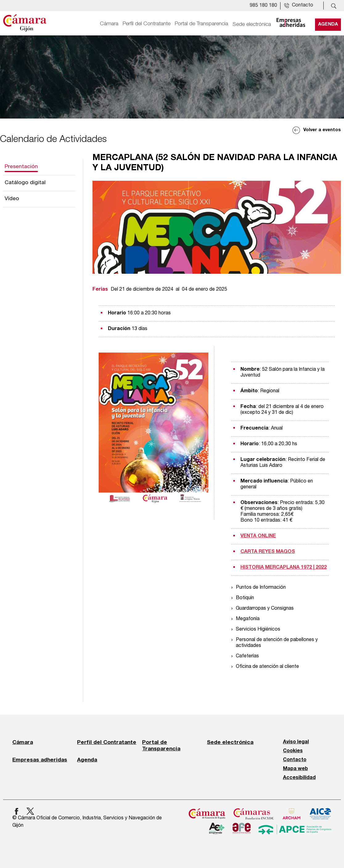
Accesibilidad (299, 778)
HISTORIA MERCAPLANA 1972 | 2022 (284, 567)
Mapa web (295, 769)
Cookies (293, 751)
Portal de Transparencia (201, 24)
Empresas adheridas (40, 760)
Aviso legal (296, 742)
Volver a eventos (322, 130)
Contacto (295, 760)
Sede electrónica (252, 24)
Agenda (328, 24)
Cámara (109, 24)
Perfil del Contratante (147, 24)
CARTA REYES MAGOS (268, 552)
